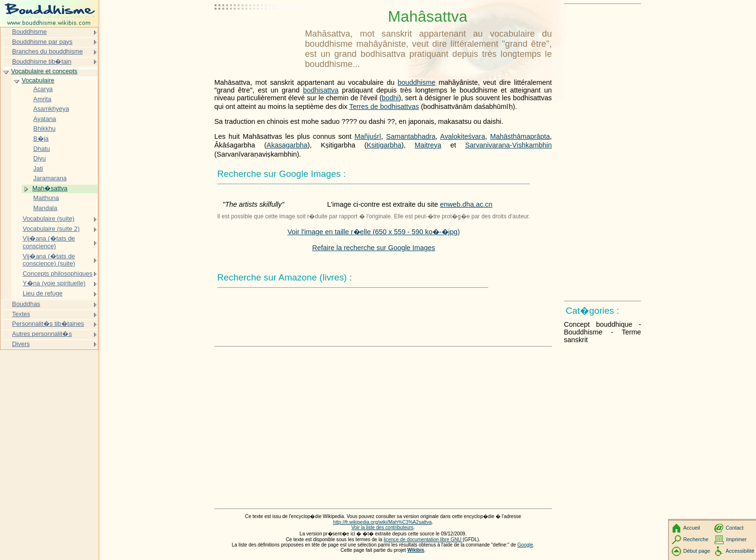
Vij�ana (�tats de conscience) (49, 242)
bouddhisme (417, 82)
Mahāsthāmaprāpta (520, 136)
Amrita (42, 99)
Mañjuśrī (368, 136)
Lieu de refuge (43, 293)
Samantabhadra (411, 136)
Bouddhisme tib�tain (42, 61)
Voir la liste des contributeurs (383, 527)
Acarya (43, 89)
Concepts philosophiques (58, 273)
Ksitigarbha (384, 145)
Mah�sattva (50, 188)
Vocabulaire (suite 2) (51, 229)
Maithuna (46, 198)
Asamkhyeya (51, 109)
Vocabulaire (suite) (48, 219)
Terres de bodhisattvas (384, 107)
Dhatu (42, 149)
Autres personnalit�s (42, 334)
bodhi (390, 98)
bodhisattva (321, 90)
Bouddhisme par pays (42, 42)
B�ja (41, 139)
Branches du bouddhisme (47, 51)
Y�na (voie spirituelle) (54, 283)
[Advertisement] (258, 31)
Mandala (45, 208)
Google (525, 545)
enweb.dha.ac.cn (466, 204)
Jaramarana (50, 178)
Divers (21, 344)
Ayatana (45, 119)
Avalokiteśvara (463, 136)
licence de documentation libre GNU (423, 540)
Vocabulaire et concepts (44, 71)
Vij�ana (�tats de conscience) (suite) (49, 260)
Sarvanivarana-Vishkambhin (509, 145)
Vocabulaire (38, 80)
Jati (38, 168)
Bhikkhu (44, 128)
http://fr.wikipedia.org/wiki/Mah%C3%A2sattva (382, 522)
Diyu (40, 158)
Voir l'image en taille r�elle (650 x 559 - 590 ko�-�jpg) (374, 232)
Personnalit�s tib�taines (48, 324)
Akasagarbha (287, 145)
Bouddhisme (29, 32)
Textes (21, 314)
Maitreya (428, 145)
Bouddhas (26, 304)
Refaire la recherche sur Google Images (373, 248)
